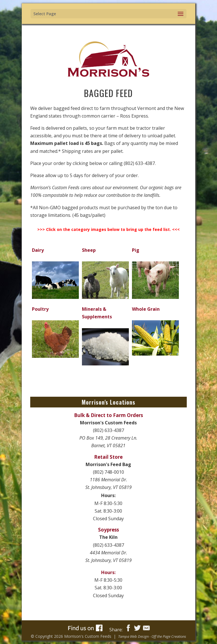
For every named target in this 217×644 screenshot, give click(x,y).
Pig (136, 250)
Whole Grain (146, 309)
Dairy (38, 250)
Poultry (40, 309)
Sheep (89, 250)
